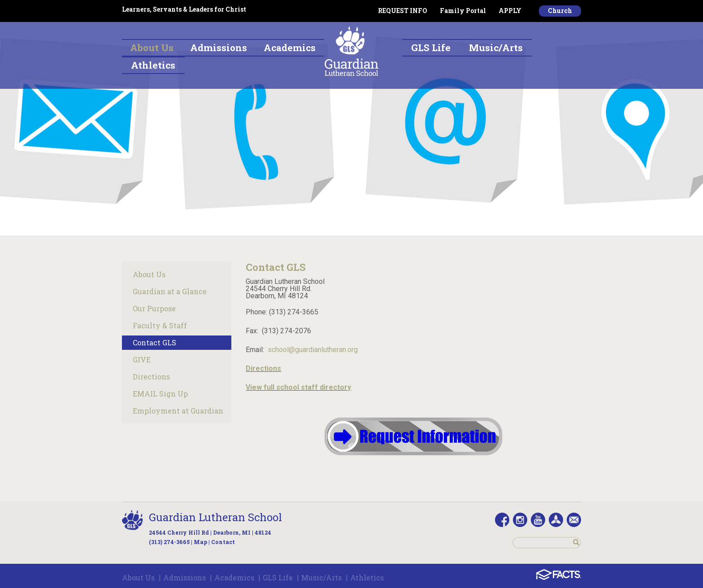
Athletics (367, 577)
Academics (234, 577)
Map (200, 542)
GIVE (142, 359)
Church (560, 11)
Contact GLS (154, 342)
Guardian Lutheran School (215, 517)
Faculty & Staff (160, 325)
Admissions (184, 577)
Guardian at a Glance (170, 291)
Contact (223, 542)
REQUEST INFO (403, 11)
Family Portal (463, 11)
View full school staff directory (298, 387)
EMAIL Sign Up (160, 394)
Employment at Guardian (178, 411)
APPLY (510, 11)
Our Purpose (154, 308)
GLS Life (278, 577)
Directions (151, 377)
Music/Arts (321, 577)
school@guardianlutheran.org (313, 350)
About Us (149, 274)
